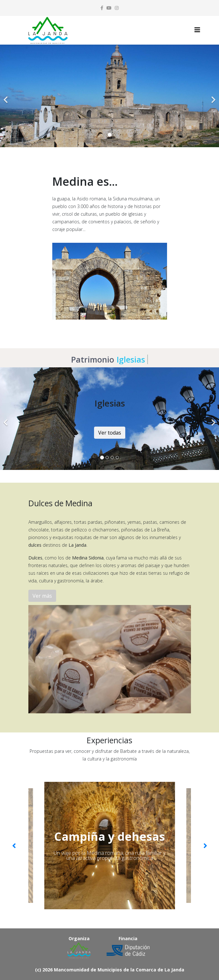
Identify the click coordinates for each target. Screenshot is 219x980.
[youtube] (109, 8)
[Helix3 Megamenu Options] (197, 30)
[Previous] (6, 96)
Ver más (42, 596)
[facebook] (102, 8)
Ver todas (110, 433)
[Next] (213, 96)
